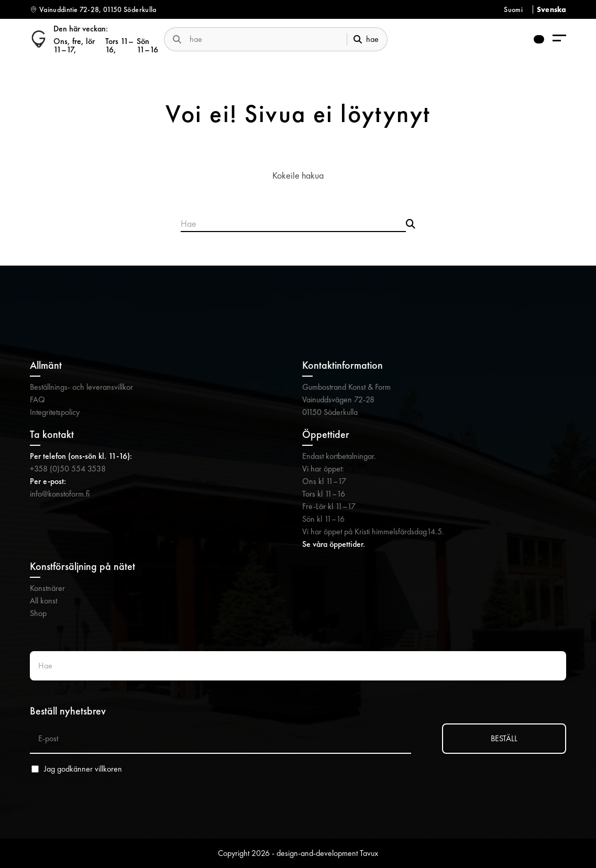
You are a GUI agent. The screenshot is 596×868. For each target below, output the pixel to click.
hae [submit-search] (366, 39)
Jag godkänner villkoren (83, 769)
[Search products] (293, 224)
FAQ (37, 399)
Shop (38, 613)
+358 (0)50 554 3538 (68, 469)
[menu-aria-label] (559, 39)
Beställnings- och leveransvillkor (81, 387)
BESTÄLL (504, 738)
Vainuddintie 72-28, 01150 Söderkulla (98, 9)
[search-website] (264, 39)
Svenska (551, 9)
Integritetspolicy (55, 412)
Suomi (513, 9)
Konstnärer (47, 588)
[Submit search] (411, 224)
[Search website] (298, 666)
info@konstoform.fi (60, 494)
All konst (43, 601)
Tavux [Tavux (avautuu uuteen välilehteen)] (369, 853)
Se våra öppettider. (334, 544)
